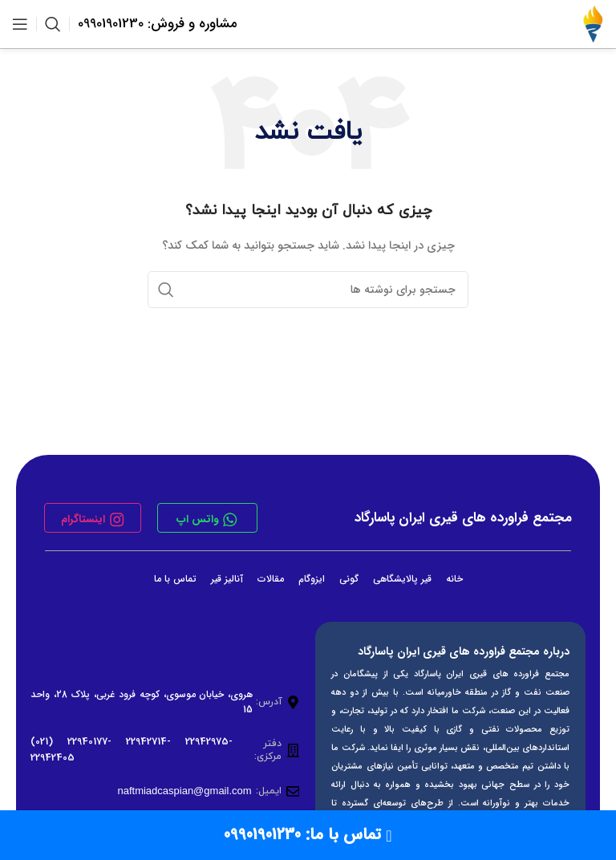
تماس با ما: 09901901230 (308, 835)
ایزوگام (312, 579)
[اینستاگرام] (117, 520)
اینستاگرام (82, 519)
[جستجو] (53, 24)
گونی (349, 579)
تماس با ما (175, 579)
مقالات (271, 579)
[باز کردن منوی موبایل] (20, 24)
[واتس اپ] (231, 520)
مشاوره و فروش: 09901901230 (158, 24)
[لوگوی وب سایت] (593, 24)
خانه (454, 579)
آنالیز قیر (227, 579)
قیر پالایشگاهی (402, 579)
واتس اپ (197, 519)
